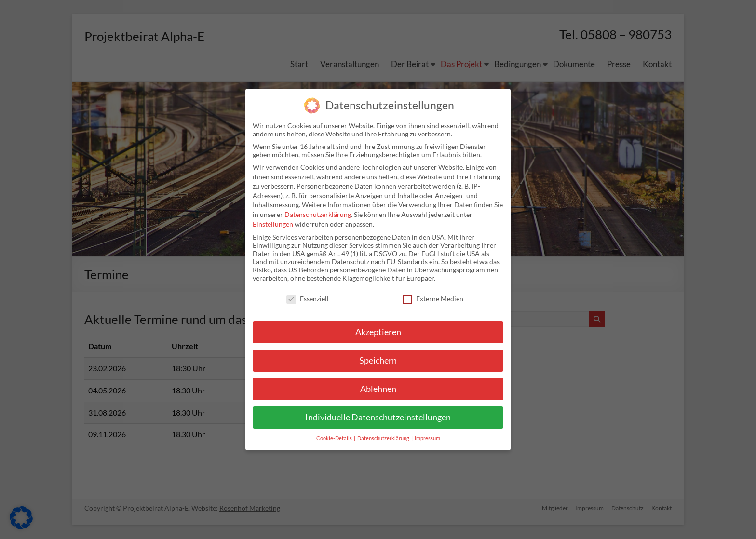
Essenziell (308, 299)
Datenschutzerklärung (318, 214)
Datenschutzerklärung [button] (384, 438)
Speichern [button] (378, 360)
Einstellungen (273, 224)
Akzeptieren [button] (378, 332)
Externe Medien (433, 299)
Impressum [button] (427, 438)
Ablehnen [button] (378, 389)
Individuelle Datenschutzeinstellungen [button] (378, 417)
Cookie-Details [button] (335, 438)
